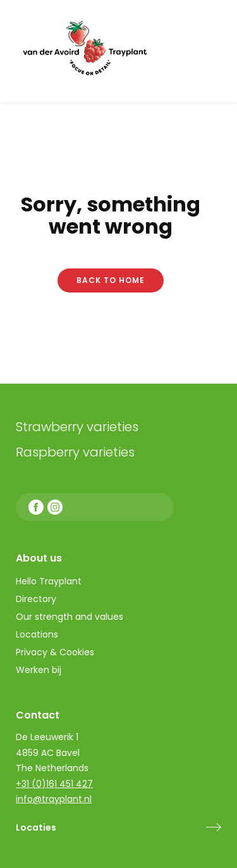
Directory (36, 599)
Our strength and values (70, 617)
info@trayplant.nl (54, 799)
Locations (37, 634)
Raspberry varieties (75, 452)
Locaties (36, 827)
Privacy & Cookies (55, 652)
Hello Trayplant (49, 581)
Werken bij (39, 670)
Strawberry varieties (77, 427)
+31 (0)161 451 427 (54, 784)
